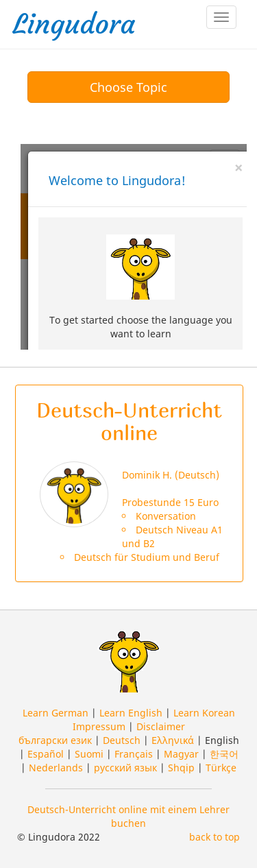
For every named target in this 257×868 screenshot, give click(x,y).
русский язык (125, 768)
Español (46, 754)
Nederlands (56, 768)
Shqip (181, 768)
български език (55, 740)
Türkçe (221, 768)
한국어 (224, 754)
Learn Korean (204, 713)
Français (134, 754)
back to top (215, 837)
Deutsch (122, 740)
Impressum (99, 726)
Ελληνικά (173, 740)
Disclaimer (161, 726)
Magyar (181, 754)
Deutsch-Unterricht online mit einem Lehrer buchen (128, 816)
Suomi (89, 754)
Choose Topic (128, 87)
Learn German (56, 713)
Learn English (131, 713)
